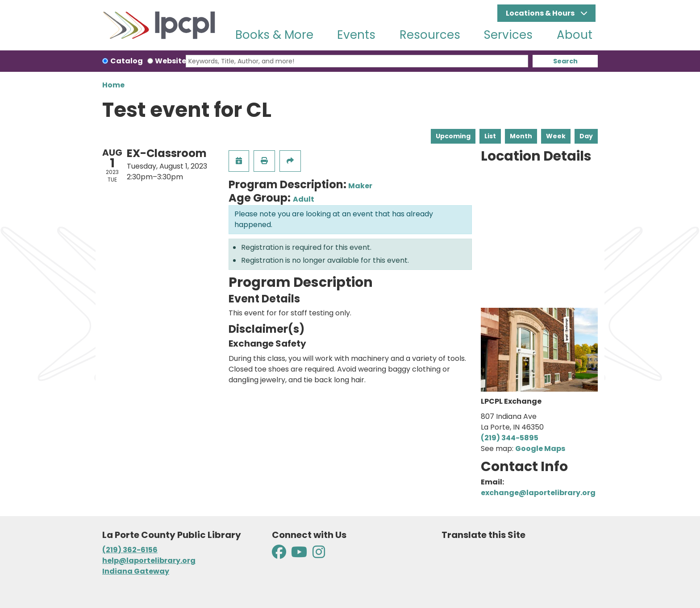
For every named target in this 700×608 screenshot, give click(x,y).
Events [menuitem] (356, 35)
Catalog (127, 61)
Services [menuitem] (508, 35)
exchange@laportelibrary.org (538, 493)
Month (521, 136)
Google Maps (540, 449)
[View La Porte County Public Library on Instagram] (319, 555)
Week (556, 136)
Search (565, 61)
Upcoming (453, 136)
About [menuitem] (575, 35)
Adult (304, 199)
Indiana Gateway (136, 571)
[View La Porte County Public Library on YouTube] (299, 555)
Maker (360, 186)
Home (113, 85)
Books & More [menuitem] (274, 35)
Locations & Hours (541, 13)
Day (586, 136)
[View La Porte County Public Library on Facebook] (280, 555)
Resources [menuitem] (430, 35)
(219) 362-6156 (130, 550)
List (490, 136)
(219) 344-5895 (510, 438)
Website (171, 61)
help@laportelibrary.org (149, 560)
